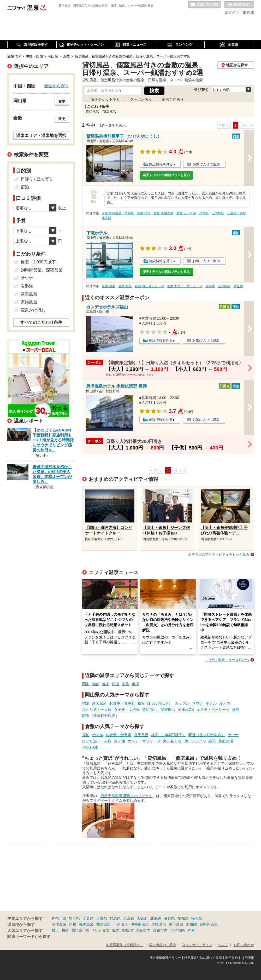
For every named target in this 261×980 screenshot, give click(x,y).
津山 (116, 684)
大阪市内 (143, 930)
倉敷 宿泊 (144, 213)
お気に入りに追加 (206, 164)
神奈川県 (59, 918)
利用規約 (232, 958)
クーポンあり (141, 99)
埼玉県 (74, 918)
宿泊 (86, 703)
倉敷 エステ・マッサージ (185, 286)
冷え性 (225, 703)
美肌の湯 (226, 741)
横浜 (55, 930)
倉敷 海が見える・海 (149, 286)
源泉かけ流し (33, 310)
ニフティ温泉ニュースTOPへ (227, 660)
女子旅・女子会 (127, 710)
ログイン (232, 13)
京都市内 (160, 930)
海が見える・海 (176, 741)
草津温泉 (59, 924)
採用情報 (248, 958)
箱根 (73, 924)
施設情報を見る (161, 164)
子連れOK (186, 710)
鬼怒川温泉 (209, 924)
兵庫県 (102, 918)
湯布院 (191, 924)
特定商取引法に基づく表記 (203, 958)
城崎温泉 (103, 924)
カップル (182, 703)
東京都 (129, 918)
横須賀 (77, 930)
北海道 (156, 918)
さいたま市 (100, 930)
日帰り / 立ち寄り (37, 179)
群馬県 (115, 918)
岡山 (86, 684)
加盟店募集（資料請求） (125, 945)
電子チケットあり (105, 99)
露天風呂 (99, 703)
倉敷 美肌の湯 (163, 213)
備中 (106, 684)
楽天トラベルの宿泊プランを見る (166, 175)
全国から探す (57, 86)
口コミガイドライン (197, 945)
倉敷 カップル (186, 213)
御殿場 (128, 930)
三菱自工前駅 (237, 213)
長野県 (169, 918)
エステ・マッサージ (213, 710)
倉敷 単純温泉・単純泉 (118, 213)
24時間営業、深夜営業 (42, 270)
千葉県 (88, 918)
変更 (62, 101)
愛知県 (183, 918)
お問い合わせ (244, 945)
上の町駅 (218, 213)
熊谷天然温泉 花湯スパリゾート (127, 796)
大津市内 (177, 930)
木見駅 (106, 218)
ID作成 (248, 13)
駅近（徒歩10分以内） (101, 716)
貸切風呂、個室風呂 (159, 710)
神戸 (191, 930)
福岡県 (197, 918)
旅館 (236, 710)
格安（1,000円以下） (155, 703)
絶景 (212, 741)
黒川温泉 (176, 924)
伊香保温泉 (140, 924)
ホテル (211, 703)
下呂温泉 (121, 924)
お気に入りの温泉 (205, 5)
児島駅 (204, 213)
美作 (126, 684)
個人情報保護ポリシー (165, 958)
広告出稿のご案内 (163, 945)
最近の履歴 (239, 5)
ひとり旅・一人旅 (97, 710)
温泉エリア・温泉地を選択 (41, 135)
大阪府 (142, 918)
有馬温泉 (86, 924)
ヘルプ (223, 945)
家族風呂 (29, 302)
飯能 (116, 930)
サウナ (198, 703)
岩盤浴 (27, 286)
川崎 (65, 930)
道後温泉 (159, 924)
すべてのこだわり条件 (41, 322)
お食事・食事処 (122, 703)
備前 (96, 684)
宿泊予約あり (173, 99)
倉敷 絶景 (125, 286)
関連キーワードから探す (29, 937)
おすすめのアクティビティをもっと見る (219, 554)
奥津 (135, 684)
